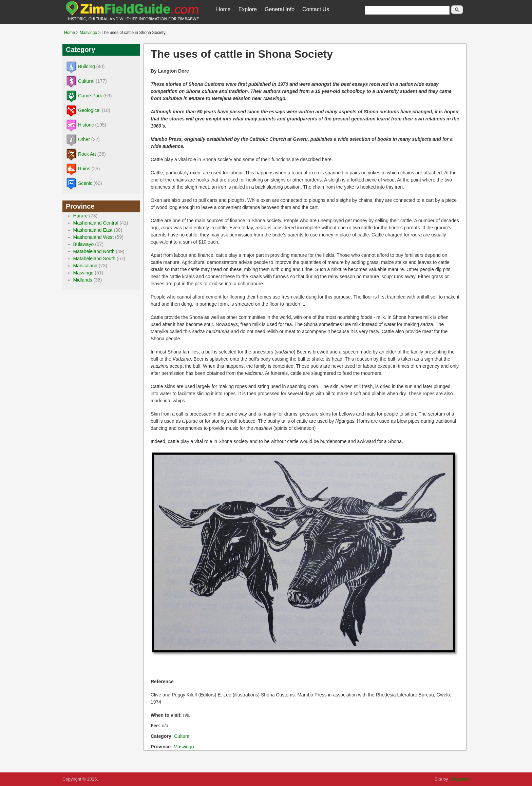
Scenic (85, 183)
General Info (280, 9)
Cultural (182, 736)
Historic (86, 125)
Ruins (84, 169)
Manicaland (85, 266)
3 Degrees (459, 779)
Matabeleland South (94, 258)
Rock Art (87, 154)
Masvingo (88, 33)
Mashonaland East (93, 230)
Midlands (83, 280)
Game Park (90, 96)
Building (87, 66)
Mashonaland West (94, 237)
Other (84, 139)
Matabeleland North (94, 251)
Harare (81, 216)
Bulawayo (84, 244)
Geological (89, 110)
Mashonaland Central (96, 223)
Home (223, 9)
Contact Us (316, 9)
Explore (248, 9)
